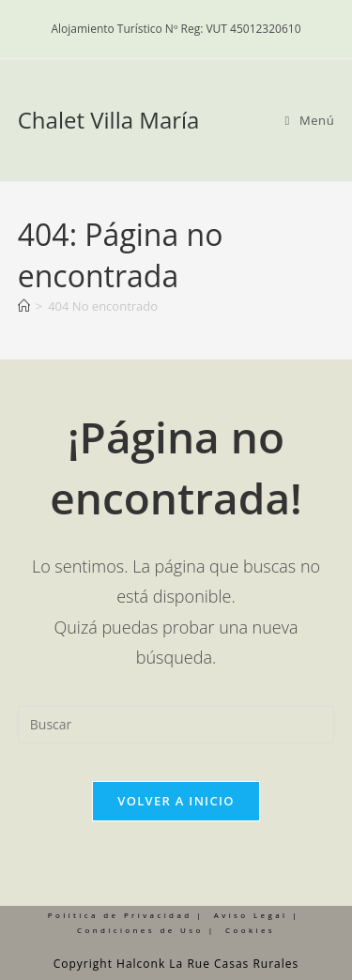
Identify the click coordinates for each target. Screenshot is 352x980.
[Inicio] (24, 306)
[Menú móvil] (310, 120)
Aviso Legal (251, 915)
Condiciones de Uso (140, 930)
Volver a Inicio (176, 801)
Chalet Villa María (109, 120)
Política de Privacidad (120, 915)
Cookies (250, 930)
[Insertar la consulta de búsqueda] (176, 725)
